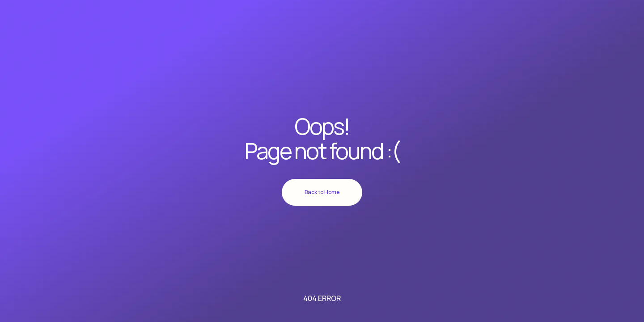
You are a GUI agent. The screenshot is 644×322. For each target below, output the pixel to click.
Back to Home (322, 192)
